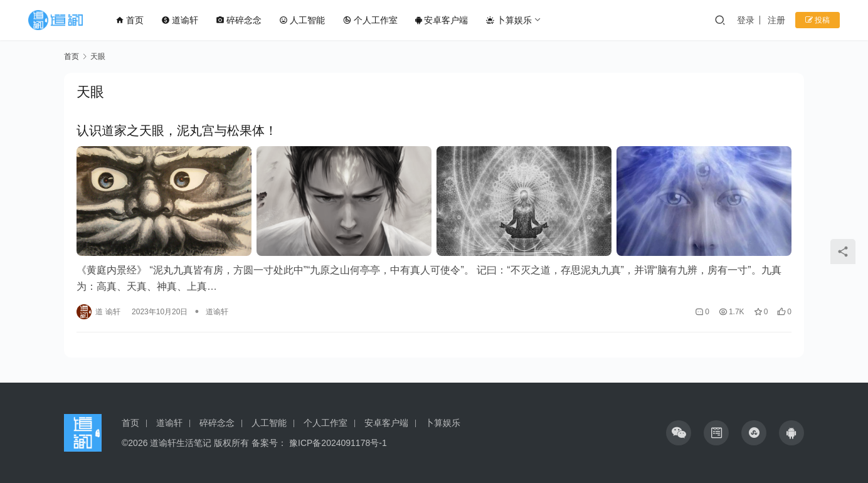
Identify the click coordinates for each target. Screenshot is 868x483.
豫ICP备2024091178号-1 (338, 443)
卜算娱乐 (509, 20)
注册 (776, 20)
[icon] (679, 433)
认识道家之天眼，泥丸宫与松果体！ (177, 130)
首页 (130, 20)
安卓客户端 (442, 20)
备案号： (270, 443)
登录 (746, 20)
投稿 (818, 20)
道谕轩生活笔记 (181, 443)
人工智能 (302, 20)
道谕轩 (180, 20)
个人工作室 (370, 20)
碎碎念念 (239, 20)
